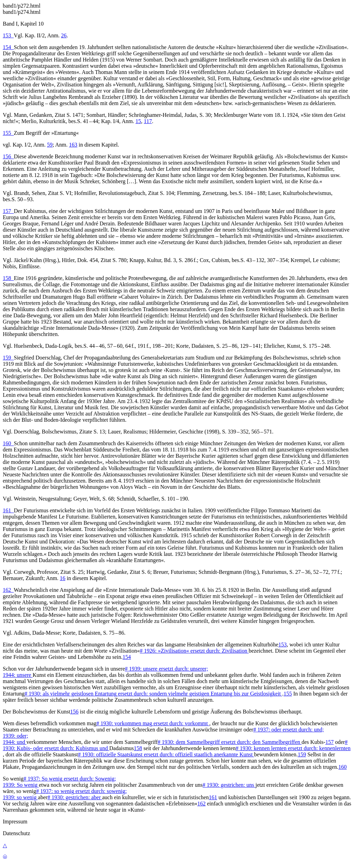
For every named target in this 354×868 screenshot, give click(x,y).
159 (8, 358)
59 (50, 145)
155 (8, 133)
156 (8, 156)
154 (8, 47)
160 (8, 443)
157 (8, 211)
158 (8, 278)
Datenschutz (16, 833)
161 (8, 510)
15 (138, 121)
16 (63, 578)
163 (73, 145)
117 (148, 121)
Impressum (15, 822)
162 (8, 590)
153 (8, 35)
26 (64, 35)
